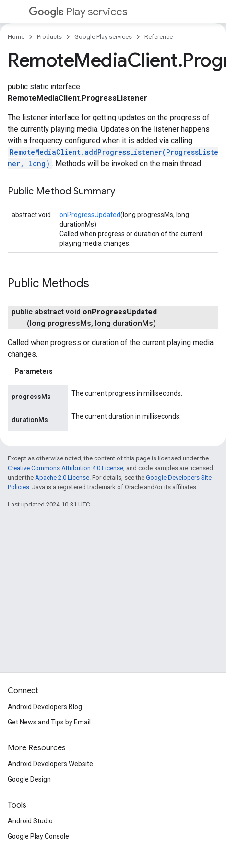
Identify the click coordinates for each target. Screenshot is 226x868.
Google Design (29, 779)
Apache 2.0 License (62, 477)
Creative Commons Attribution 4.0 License (65, 468)
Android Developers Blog (45, 707)
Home (16, 37)
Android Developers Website (50, 764)
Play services (78, 12)
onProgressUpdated (90, 215)
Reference (159, 37)
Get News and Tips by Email (49, 722)
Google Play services (103, 37)
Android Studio (30, 821)
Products (49, 37)
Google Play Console (38, 836)
